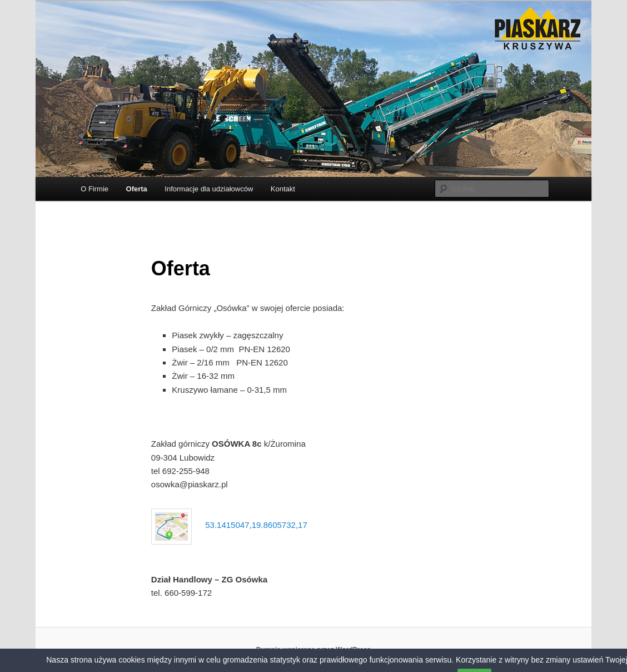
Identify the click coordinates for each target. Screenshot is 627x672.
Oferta (137, 189)
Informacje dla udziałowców (209, 189)
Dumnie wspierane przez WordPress (314, 650)
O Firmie (94, 189)
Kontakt (283, 189)
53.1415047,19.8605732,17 (256, 525)
